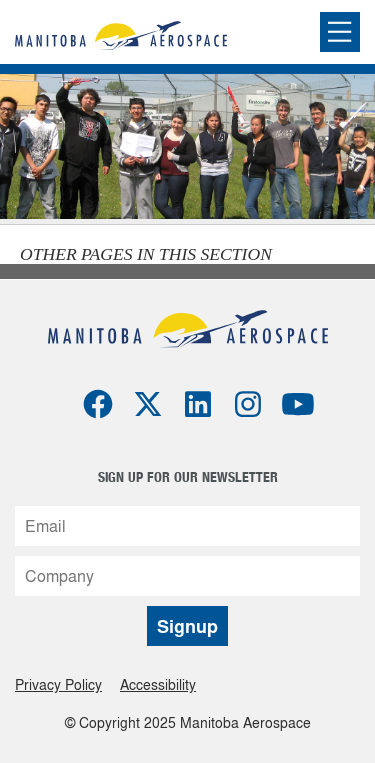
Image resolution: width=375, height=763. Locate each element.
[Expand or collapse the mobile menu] (340, 32)
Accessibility (158, 684)
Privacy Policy (58, 684)
